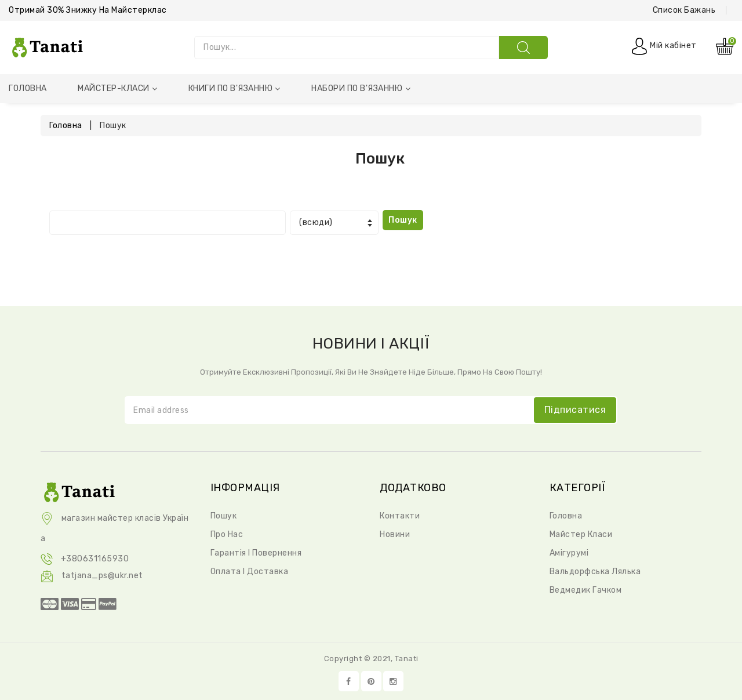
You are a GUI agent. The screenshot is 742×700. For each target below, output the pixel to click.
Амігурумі (569, 553)
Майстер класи (581, 534)
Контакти (400, 516)
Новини (395, 534)
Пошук (224, 516)
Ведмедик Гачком (586, 590)
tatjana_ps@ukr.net (92, 576)
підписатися (575, 410)
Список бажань (684, 10)
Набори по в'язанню (361, 88)
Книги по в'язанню (234, 88)
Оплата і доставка (250, 572)
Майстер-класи (117, 88)
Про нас (227, 534)
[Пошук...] (347, 48)
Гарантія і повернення (256, 553)
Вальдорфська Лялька (595, 572)
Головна (28, 88)
